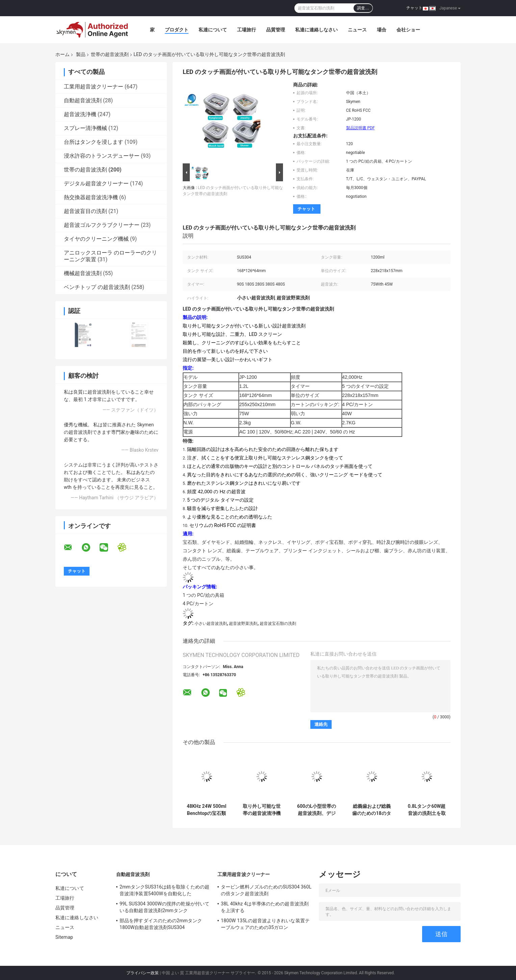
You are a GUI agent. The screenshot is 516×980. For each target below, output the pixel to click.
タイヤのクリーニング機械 (96, 239)
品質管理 (276, 30)
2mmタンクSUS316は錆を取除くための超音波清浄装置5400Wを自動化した (164, 890)
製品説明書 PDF (360, 128)
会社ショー (408, 30)
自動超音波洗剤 (83, 100)
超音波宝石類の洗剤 (278, 624)
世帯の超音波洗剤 (110, 54)
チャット (414, 8)
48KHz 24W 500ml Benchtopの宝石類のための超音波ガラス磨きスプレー (207, 810)
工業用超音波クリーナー (94, 87)
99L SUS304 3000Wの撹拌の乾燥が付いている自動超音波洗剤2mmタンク (164, 907)
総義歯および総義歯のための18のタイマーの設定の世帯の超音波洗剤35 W (371, 810)
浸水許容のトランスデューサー (102, 156)
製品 (81, 54)
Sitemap (64, 937)
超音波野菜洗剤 (243, 624)
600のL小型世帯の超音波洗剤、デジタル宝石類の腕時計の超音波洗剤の (317, 810)
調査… (363, 8)
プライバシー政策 (143, 973)
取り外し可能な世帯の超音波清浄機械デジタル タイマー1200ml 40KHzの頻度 (262, 810)
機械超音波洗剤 (83, 273)
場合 (382, 30)
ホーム (62, 54)
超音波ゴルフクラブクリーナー (102, 225)
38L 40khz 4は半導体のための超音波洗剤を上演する (265, 907)
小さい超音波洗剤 (211, 624)
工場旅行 (247, 30)
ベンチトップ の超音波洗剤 (97, 287)
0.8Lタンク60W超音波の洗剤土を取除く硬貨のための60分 (427, 810)
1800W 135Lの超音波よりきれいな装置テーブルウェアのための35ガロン (265, 924)
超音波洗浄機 (80, 114)
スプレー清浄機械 (85, 128)
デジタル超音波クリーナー (96, 183)
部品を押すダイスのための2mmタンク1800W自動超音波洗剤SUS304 (161, 924)
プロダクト (177, 30)
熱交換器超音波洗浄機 (91, 197)
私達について (213, 30)
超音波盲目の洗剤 (85, 211)
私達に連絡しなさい (316, 30)
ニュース (357, 30)
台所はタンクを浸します (94, 142)
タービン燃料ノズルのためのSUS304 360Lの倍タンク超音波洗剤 (266, 890)
